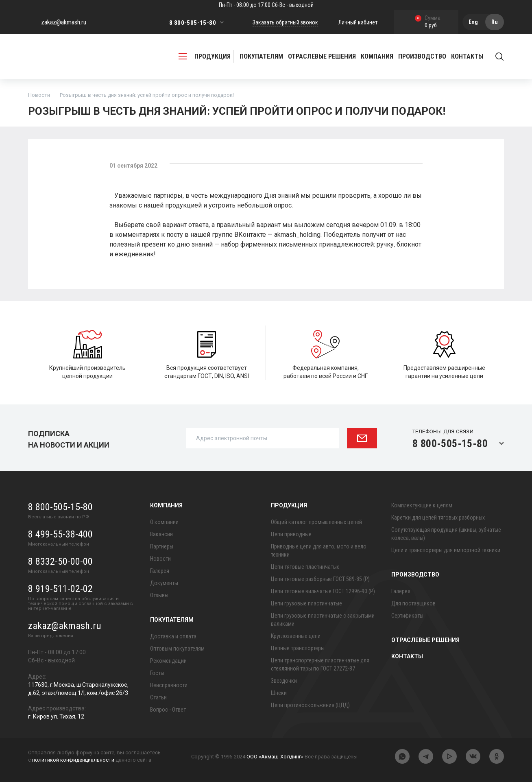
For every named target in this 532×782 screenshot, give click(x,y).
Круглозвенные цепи (296, 636)
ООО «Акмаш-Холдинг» (275, 757)
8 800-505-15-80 (193, 23)
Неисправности (169, 685)
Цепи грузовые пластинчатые (306, 603)
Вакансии (161, 534)
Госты (157, 673)
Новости (39, 95)
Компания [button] (377, 56)
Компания (166, 505)
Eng (473, 22)
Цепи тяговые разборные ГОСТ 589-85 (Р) (320, 579)
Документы (164, 583)
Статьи (158, 697)
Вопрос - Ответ (168, 710)
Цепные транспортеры (298, 648)
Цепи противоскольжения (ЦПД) (310, 705)
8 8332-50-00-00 (60, 561)
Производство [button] (422, 56)
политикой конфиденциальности (73, 760)
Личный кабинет (358, 22)
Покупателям (172, 620)
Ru (495, 22)
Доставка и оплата (173, 636)
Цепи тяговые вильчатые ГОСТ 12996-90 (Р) (323, 591)
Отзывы (159, 595)
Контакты (467, 56)
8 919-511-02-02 (60, 589)
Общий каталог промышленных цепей (316, 522)
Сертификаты (407, 616)
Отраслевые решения (322, 56)
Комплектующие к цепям (422, 505)
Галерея (160, 571)
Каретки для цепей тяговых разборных (438, 518)
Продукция (289, 505)
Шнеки (279, 693)
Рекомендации (168, 661)
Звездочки (284, 681)
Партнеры (162, 546)
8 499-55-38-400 (60, 534)
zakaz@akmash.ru (64, 22)
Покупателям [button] (261, 56)
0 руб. (428, 22)
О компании (164, 522)
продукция (205, 56)
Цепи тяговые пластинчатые (305, 567)
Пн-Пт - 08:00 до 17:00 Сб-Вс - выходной (266, 5)
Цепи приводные (291, 534)
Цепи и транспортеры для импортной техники (446, 550)
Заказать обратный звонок (285, 22)
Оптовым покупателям (177, 649)
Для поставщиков (413, 603)
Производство (415, 574)
